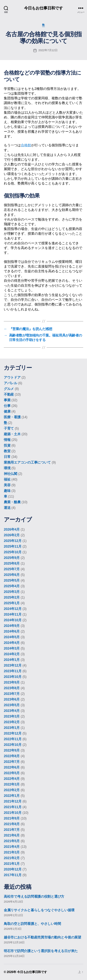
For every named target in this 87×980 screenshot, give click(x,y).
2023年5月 (12, 705)
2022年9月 (12, 750)
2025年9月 (12, 558)
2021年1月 (12, 864)
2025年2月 (12, 597)
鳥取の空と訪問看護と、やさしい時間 (32, 924)
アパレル (11, 383)
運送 (7, 508)
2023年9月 (12, 682)
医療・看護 (12, 417)
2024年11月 (13, 614)
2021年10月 (13, 813)
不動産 (9, 394)
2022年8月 (12, 756)
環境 (7, 468)
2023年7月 (12, 694)
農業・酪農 (12, 502)
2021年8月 (12, 824)
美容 (7, 485)
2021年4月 (12, 847)
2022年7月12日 (48, 50)
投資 (7, 445)
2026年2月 (12, 535)
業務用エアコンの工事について (27, 462)
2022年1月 (12, 796)
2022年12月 (13, 733)
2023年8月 (12, 688)
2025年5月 (12, 580)
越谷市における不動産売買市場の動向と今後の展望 (42, 937)
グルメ (9, 389)
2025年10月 (13, 552)
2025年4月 (12, 586)
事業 (7, 400)
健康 (7, 411)
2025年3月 (12, 592)
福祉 (7, 479)
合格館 (26, 145)
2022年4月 (12, 779)
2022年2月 (12, 790)
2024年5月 (12, 637)
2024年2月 (12, 654)
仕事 (7, 406)
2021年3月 (12, 852)
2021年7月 (12, 830)
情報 (7, 440)
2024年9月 (12, 626)
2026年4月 (12, 529)
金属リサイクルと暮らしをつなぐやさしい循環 (39, 910)
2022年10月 (13, 745)
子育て (9, 428)
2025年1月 (12, 603)
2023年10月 (13, 677)
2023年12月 (13, 665)
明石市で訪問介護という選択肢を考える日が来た (41, 951)
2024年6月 (12, 631)
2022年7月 (12, 762)
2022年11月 (13, 739)
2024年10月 (13, 620)
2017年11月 (13, 875)
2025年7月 (12, 569)
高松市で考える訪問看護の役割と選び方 (34, 897)
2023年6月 (12, 699)
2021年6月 (12, 835)
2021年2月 (12, 858)
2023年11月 (13, 671)
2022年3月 (12, 784)
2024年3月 (12, 648)
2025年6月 (12, 575)
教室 (7, 451)
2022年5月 (12, 773)
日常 (7, 457)
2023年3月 (12, 716)
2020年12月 (13, 869)
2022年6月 (12, 767)
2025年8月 (12, 563)
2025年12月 (13, 541)
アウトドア (12, 377)
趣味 (7, 491)
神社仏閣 (11, 474)
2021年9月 (12, 818)
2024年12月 (13, 609)
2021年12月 (13, 801)
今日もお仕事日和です (43, 8)
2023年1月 (12, 728)
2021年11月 (13, 807)
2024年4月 (12, 643)
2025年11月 (13, 546)
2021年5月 (12, 841)
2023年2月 (12, 722)
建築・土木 (12, 434)
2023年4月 (12, 711)
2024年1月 (12, 660)
